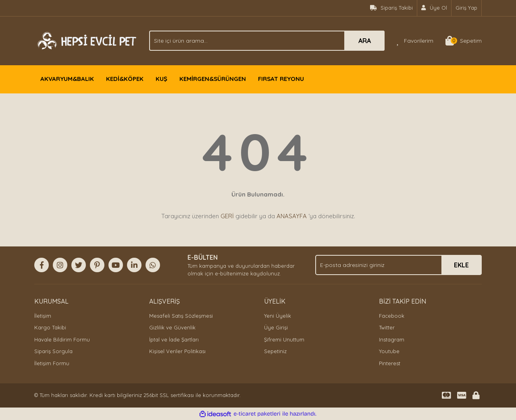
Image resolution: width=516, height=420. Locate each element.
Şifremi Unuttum (284, 339)
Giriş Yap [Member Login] (466, 8)
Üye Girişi (276, 327)
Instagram (392, 339)
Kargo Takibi (50, 327)
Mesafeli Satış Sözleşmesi (181, 316)
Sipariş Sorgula (53, 351)
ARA (365, 41)
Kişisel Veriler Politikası (177, 351)
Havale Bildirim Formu (62, 339)
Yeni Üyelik (278, 316)
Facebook (392, 316)
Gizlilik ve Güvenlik (172, 327)
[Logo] (86, 40)
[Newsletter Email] (398, 265)
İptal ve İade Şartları (174, 339)
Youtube (389, 351)
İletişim (43, 316)
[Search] (267, 41)
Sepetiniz (275, 351)
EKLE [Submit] (461, 265)
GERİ (227, 216)
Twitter (387, 327)
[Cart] (464, 41)
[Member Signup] (434, 8)
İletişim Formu (52, 363)
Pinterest (390, 363)
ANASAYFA (292, 216)
